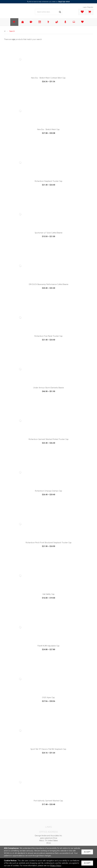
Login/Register (88, 7)
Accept (87, 852)
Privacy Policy (56, 866)
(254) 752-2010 (64, 2)
